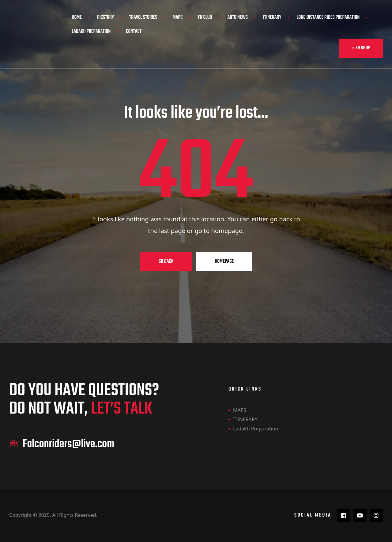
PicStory (106, 17)
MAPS (178, 17)
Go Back (166, 261)
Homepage (224, 261)
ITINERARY (272, 17)
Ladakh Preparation (91, 32)
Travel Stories (143, 17)
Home (77, 17)
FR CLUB (205, 17)
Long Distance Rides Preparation (328, 17)
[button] (361, 48)
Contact (134, 32)
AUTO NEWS (238, 17)
